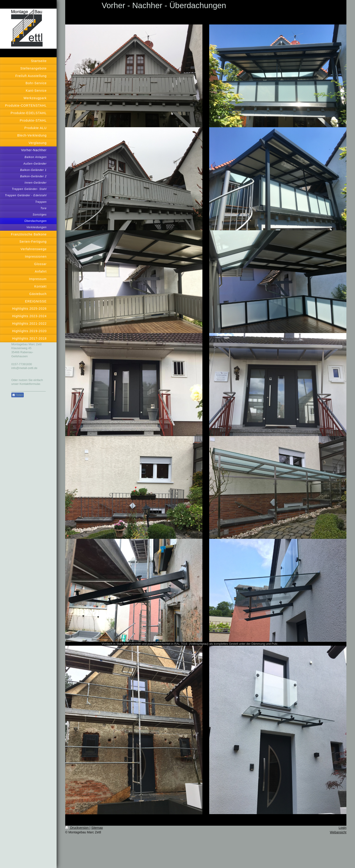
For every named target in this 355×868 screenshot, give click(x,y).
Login (343, 828)
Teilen (18, 395)
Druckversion (77, 828)
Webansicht (338, 832)
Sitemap (97, 828)
